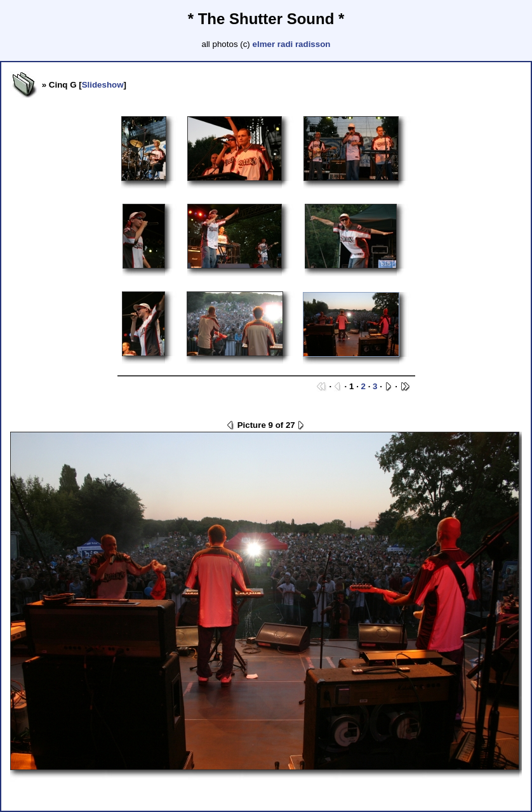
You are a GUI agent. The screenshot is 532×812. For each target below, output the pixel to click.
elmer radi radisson (292, 44)
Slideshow (103, 85)
